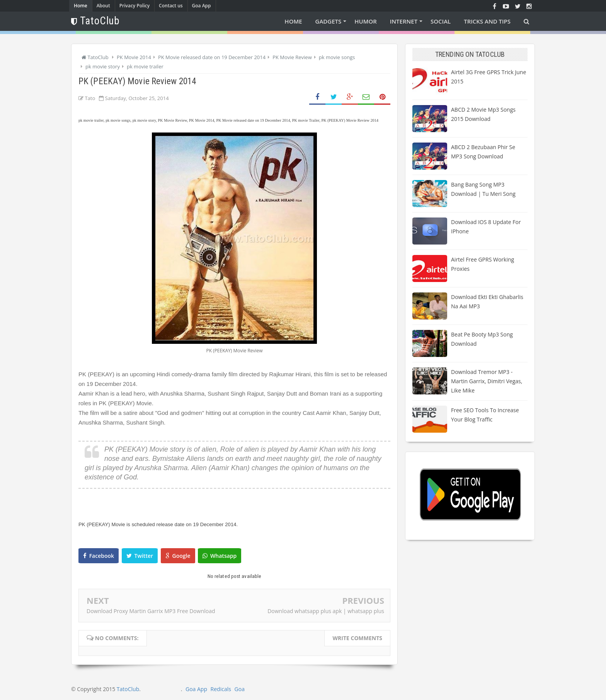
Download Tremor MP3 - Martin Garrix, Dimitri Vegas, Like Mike (487, 381)
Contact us (171, 6)
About (103, 6)
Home (81, 6)
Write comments (357, 638)
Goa (240, 689)
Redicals (221, 689)
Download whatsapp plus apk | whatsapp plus (326, 611)
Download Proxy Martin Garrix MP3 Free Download (151, 611)
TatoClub (128, 689)
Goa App (202, 6)
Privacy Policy (135, 6)
